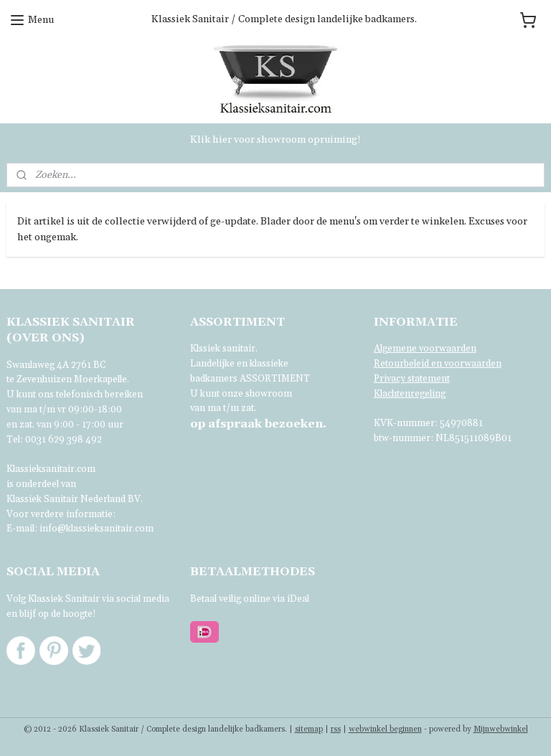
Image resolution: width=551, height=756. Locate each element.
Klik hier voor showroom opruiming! (275, 140)
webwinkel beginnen (385, 729)
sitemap (309, 729)
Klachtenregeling (410, 394)
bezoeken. (258, 424)
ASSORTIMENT (275, 379)
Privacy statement (412, 379)
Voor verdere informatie (60, 514)
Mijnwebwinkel (501, 729)
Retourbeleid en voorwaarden (438, 364)
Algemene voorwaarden (425, 349)
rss (336, 729)
